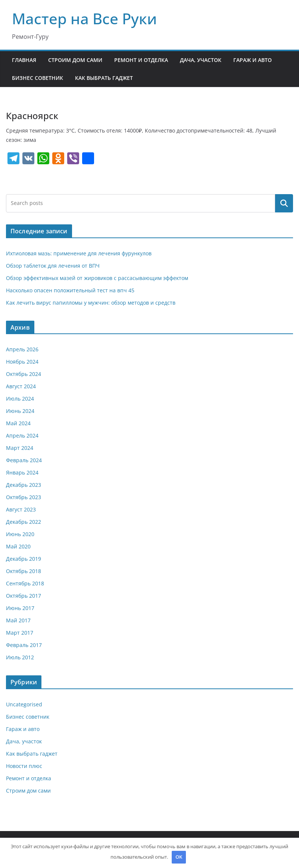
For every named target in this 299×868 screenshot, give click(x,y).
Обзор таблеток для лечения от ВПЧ (53, 266)
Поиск (284, 203)
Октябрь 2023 (24, 497)
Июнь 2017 (20, 608)
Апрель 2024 (22, 435)
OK (179, 857)
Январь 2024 (22, 472)
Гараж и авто (253, 60)
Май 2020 (18, 546)
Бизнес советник (38, 78)
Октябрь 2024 (24, 374)
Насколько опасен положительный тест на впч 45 (70, 290)
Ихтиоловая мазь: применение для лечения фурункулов (79, 253)
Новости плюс (24, 766)
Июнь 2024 (20, 411)
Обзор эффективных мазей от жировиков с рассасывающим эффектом (97, 278)
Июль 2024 (20, 399)
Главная (24, 60)
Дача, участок (201, 60)
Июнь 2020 (20, 534)
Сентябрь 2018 (25, 583)
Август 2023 (21, 509)
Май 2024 (18, 423)
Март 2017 (20, 633)
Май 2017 (18, 620)
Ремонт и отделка (141, 60)
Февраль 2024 (24, 460)
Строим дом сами (75, 60)
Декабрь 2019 (24, 559)
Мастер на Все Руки (84, 18)
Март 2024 (20, 448)
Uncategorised (24, 704)
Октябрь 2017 (24, 596)
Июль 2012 (20, 657)
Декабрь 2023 (24, 485)
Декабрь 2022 (24, 522)
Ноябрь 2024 (22, 362)
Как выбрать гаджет (104, 78)
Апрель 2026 (22, 349)
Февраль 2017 (24, 645)
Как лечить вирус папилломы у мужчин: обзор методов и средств (91, 303)
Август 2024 (21, 386)
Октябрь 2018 (24, 571)
